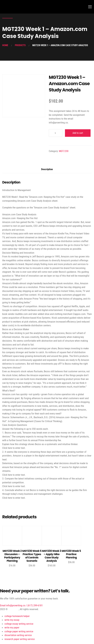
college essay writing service (19, 624)
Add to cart (78, 133)
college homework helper (17, 616)
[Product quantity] (56, 133)
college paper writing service (19, 631)
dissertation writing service (18, 635)
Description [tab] (47, 169)
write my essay (12, 620)
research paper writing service (20, 639)
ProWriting (13, 609)
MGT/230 (64, 151)
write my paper (12, 627)
